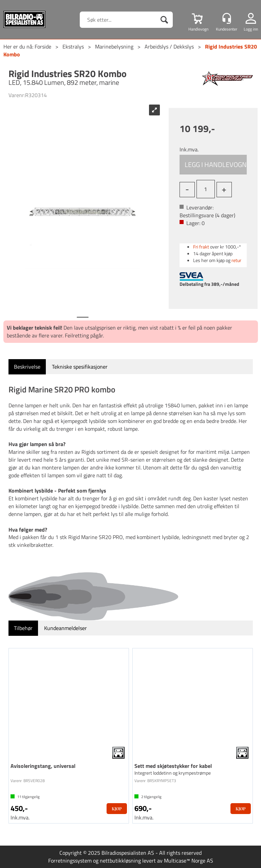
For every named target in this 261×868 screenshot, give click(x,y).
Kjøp (213, 165)
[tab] (27, 367)
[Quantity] (206, 189)
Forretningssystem (70, 861)
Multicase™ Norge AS (189, 861)
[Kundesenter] (227, 18)
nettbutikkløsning (120, 861)
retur (236, 260)
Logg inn (251, 29)
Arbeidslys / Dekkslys (169, 47)
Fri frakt (201, 247)
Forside (43, 47)
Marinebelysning (114, 47)
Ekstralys (73, 47)
